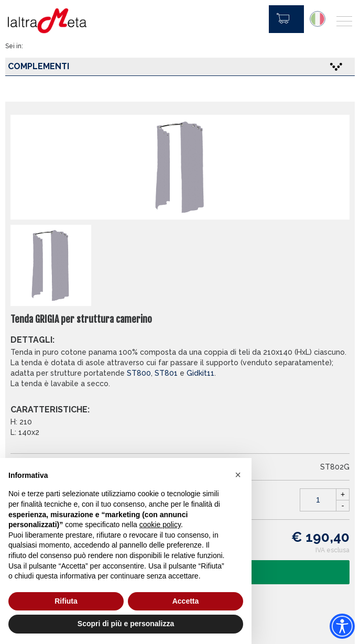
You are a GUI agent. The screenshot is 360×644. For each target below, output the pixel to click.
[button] (238, 475)
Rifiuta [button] (66, 601)
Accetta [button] (186, 601)
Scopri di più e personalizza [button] (126, 624)
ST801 (166, 373)
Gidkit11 (200, 373)
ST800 (139, 373)
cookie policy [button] (160, 525)
